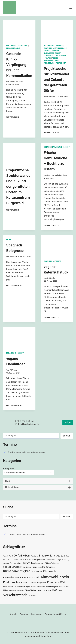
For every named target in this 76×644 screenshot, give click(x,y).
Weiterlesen (14, 117)
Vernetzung (49, 63)
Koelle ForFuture (16, 82)
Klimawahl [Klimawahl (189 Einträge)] (49, 577)
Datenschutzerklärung (56, 614)
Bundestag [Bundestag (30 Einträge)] (65, 556)
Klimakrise (49, 56)
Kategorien (8, 468)
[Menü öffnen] (70, 8)
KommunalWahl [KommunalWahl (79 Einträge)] (57, 582)
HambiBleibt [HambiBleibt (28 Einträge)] (27, 567)
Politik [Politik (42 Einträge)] (48, 590)
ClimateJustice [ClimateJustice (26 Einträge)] (8, 560)
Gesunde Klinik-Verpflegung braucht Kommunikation (19, 65)
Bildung (59, 46)
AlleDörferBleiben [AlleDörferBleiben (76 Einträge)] (19, 556)
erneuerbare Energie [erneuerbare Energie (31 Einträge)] (54, 560)
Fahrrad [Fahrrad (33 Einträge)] (6, 563)
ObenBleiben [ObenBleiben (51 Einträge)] (31, 590)
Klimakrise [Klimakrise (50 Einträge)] (37, 572)
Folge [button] (68, 422)
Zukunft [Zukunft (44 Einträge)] (32, 596)
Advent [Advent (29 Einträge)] (5, 556)
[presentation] (19, 31)
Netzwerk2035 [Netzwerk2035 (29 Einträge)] (64, 587)
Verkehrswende (51, 61)
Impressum (37, 614)
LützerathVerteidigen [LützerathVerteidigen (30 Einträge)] (23, 587)
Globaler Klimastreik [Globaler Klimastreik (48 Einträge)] (13, 567)
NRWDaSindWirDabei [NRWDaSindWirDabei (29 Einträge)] (16, 591)
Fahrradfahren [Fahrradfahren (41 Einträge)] (16, 563)
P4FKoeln (51, 97)
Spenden (24, 614)
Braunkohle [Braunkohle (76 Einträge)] (46, 556)
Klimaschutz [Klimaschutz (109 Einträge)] (51, 571)
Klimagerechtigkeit (53, 53)
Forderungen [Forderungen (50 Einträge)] (37, 563)
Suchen (67, 436)
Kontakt (13, 614)
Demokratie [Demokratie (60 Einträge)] (25, 560)
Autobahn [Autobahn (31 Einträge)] (34, 556)
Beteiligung (49, 46)
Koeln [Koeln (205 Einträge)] (64, 577)
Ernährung (11, 46)
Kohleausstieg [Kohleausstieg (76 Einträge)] (20, 582)
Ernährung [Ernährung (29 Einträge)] (66, 560)
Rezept (67, 147)
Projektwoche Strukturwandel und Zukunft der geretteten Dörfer (56, 80)
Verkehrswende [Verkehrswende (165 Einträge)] (15, 595)
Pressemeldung (13, 48)
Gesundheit (23, 46)
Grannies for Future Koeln (57, 175)
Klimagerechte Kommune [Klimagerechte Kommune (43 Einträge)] (44, 567)
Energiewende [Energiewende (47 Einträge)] (39, 560)
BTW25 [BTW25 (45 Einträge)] (57, 556)
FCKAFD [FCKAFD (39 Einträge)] (27, 563)
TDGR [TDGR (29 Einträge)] (60, 591)
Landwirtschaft (62, 56)
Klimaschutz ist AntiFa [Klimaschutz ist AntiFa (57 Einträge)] (15, 578)
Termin (55, 58)
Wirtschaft (61, 63)
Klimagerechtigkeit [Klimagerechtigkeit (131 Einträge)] (17, 571)
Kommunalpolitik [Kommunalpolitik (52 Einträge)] (38, 583)
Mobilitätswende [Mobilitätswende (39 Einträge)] (38, 587)
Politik (48, 58)
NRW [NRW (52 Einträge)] (6, 590)
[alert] (38, 452)
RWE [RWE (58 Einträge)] (55, 590)
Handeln (56, 51)
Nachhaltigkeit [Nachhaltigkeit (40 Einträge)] (52, 587)
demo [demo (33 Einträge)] (16, 560)
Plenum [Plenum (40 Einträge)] (41, 591)
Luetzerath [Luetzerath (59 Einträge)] (9, 586)
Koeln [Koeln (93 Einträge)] (7, 582)
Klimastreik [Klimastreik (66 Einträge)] (33, 577)
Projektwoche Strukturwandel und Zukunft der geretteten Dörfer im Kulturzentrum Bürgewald (19, 187)
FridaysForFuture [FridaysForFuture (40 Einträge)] (52, 563)
